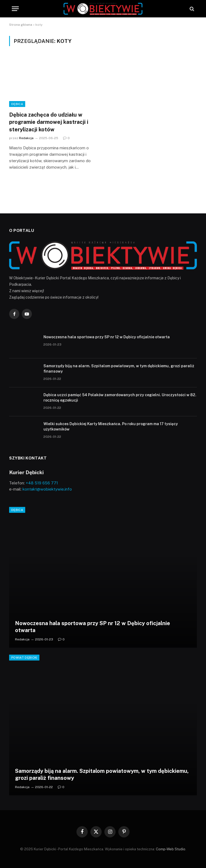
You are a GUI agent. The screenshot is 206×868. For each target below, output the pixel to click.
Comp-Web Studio (171, 849)
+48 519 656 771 (42, 483)
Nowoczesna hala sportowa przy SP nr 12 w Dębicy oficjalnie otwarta (107, 337)
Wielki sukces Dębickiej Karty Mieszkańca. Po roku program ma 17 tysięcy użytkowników (111, 426)
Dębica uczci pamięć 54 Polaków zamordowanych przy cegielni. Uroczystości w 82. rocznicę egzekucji (120, 398)
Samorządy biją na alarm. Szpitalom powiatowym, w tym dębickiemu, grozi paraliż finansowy (119, 369)
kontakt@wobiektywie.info (47, 489)
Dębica (17, 104)
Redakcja (26, 138)
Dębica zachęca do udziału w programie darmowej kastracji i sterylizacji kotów (49, 122)
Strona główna (21, 25)
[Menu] (15, 9)
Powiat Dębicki (24, 658)
